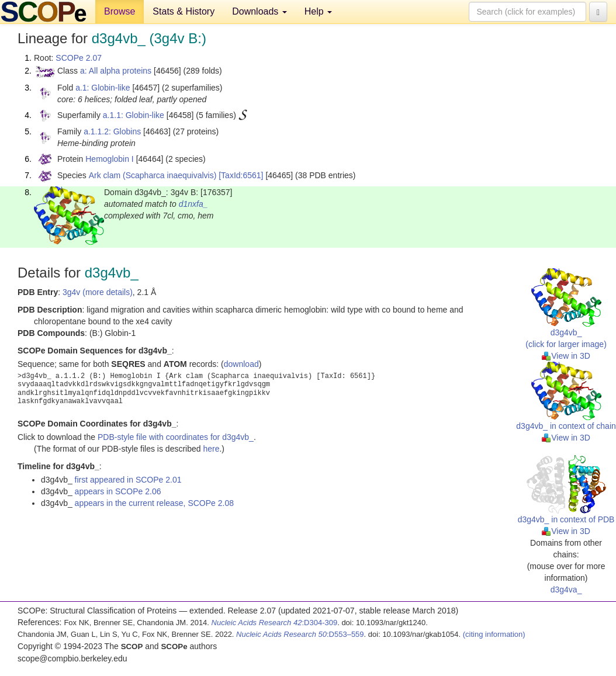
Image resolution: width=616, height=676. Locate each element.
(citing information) (494, 634)
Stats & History (184, 11)
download (241, 364)
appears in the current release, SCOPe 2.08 (154, 503)
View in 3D (566, 356)
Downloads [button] (259, 11)
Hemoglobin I (110, 159)
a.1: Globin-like (103, 88)
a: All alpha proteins (116, 71)
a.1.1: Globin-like (134, 115)
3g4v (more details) (98, 292)
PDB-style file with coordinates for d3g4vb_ (176, 437)
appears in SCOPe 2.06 (118, 491)
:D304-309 (275, 623)
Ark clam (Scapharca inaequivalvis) (153, 175)
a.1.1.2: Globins (112, 131)
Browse (120, 11)
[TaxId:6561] (241, 175)
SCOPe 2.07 (79, 58)
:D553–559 (300, 634)
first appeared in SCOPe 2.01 (128, 480)
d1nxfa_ (193, 204)
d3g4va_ (566, 590)
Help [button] (318, 11)
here (211, 449)
